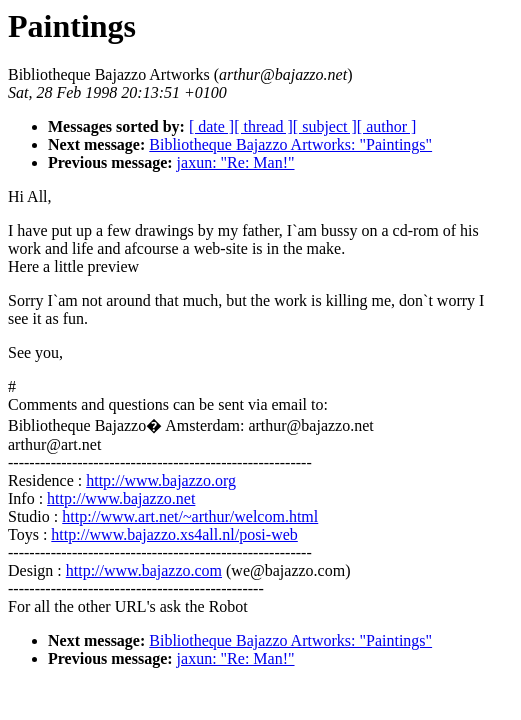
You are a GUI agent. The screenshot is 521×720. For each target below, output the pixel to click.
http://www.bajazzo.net (121, 498)
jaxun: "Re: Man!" (236, 162)
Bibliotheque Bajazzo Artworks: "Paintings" (290, 144)
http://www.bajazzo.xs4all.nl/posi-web (174, 534)
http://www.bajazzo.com (144, 570)
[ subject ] (325, 126)
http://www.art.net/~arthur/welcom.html (190, 516)
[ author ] (387, 126)
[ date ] (211, 126)
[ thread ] (263, 126)
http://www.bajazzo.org (161, 480)
